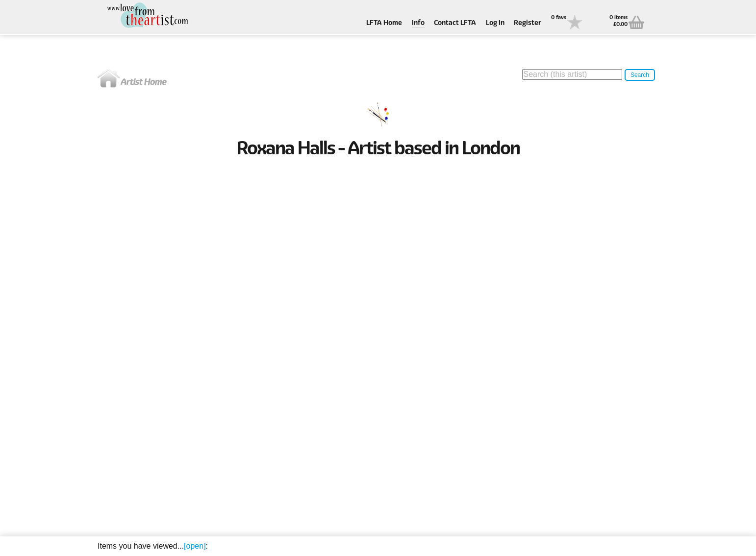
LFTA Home (384, 23)
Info (418, 23)
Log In (495, 23)
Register (528, 23)
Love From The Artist (147, 16)
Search (640, 75)
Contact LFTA (455, 23)
